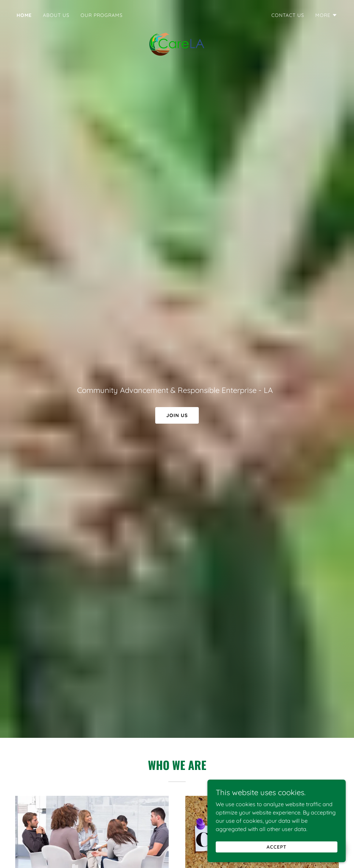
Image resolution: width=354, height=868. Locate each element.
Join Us (177, 415)
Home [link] (24, 15)
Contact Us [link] (288, 15)
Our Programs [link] (102, 15)
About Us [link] (56, 15)
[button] (326, 15)
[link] (177, 15)
